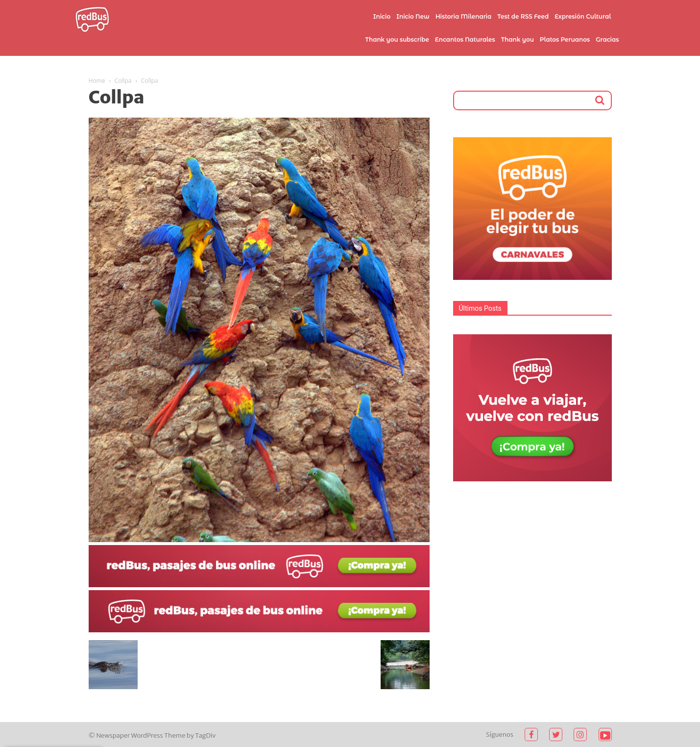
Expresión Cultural (583, 16)
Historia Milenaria (463, 16)
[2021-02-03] (259, 585)
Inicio (382, 16)
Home (97, 81)
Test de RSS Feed (523, 16)
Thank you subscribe (397, 39)
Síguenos (500, 735)
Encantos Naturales (465, 39)
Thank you (518, 39)
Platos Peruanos (565, 39)
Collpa (123, 81)
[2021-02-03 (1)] (259, 630)
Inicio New (413, 16)
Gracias (607, 39)
